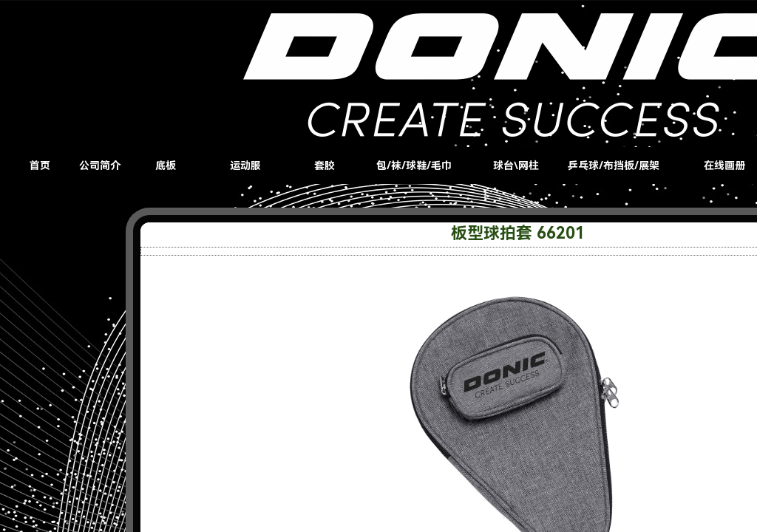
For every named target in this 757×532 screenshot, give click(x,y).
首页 (40, 166)
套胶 (325, 166)
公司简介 (100, 166)
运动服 (245, 166)
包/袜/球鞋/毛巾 (414, 166)
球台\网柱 (516, 166)
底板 (166, 166)
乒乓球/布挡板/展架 (614, 166)
